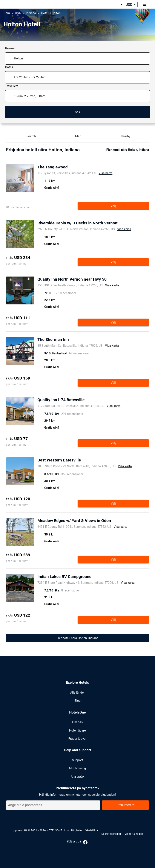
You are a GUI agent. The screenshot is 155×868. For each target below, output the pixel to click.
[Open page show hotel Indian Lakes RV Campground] (86, 577)
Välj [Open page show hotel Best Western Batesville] (113, 504)
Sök (78, 112)
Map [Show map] (76, 136)
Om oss (77, 722)
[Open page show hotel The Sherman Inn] (78, 340)
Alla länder (78, 693)
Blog (77, 701)
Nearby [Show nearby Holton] (123, 136)
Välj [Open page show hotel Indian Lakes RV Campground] (113, 620)
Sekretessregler (111, 834)
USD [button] (129, 5)
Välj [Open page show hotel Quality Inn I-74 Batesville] (113, 443)
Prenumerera (125, 805)
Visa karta (106, 173)
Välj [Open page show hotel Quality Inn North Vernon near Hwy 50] (113, 322)
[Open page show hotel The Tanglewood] (75, 168)
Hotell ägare (77, 730)
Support (77, 760)
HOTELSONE (54, 830)
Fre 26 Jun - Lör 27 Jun (30, 77)
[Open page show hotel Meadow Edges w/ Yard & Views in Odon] (82, 521)
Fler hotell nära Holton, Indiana (128, 150)
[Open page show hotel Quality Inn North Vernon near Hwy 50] (78, 280)
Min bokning (77, 768)
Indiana (31, 13)
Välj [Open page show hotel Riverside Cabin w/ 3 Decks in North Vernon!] (113, 262)
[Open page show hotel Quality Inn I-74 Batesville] (79, 400)
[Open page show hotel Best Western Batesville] (85, 461)
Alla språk (77, 777)
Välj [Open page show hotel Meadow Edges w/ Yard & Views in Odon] (113, 560)
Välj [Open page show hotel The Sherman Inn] (113, 383)
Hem (7, 13)
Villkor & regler (134, 834)
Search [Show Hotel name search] (29, 136)
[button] (116, 5)
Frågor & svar (77, 739)
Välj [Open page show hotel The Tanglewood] (113, 206)
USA (18, 13)
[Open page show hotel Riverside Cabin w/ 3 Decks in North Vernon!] (85, 224)
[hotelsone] (20, 4)
